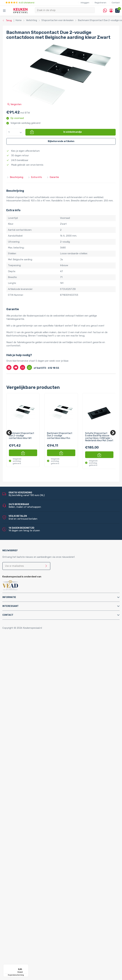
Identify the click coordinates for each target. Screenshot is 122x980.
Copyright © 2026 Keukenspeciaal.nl (22, 628)
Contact (116, 3)
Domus (17, 960)
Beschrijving (15, 177)
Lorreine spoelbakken (24, 861)
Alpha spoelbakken (23, 872)
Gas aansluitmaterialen (25, 756)
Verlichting (12, 875)
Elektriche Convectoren (25, 692)
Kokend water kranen (24, 709)
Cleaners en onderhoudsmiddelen (31, 749)
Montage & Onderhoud (19, 739)
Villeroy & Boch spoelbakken (28, 868)
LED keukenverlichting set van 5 (37, 892)
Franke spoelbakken (23, 865)
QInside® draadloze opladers (28, 926)
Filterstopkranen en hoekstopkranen (33, 736)
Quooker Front (21, 810)
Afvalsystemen (15, 668)
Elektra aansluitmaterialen (27, 753)
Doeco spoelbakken (23, 854)
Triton (22, 715)
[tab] (61, 597)
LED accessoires (28, 919)
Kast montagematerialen (26, 763)
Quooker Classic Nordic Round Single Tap (35, 848)
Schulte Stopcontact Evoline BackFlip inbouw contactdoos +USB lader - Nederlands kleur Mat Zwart (99, 437)
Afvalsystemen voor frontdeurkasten (33, 675)
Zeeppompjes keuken (24, 732)
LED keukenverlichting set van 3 (37, 885)
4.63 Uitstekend (20, 3)
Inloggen (85, 3)
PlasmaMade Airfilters (24, 719)
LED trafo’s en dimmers (32, 916)
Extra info (35, 177)
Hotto (22, 712)
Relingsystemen (22, 658)
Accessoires (13, 644)
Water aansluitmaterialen (26, 777)
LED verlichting (21, 878)
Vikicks (16, 722)
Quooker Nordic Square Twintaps (37, 834)
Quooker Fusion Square (32, 821)
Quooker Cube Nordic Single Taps (37, 797)
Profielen (17, 770)
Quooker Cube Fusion (31, 787)
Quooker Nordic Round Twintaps (37, 831)
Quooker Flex (20, 800)
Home (11, 641)
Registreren (100, 3)
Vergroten (14, 104)
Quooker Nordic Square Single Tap (37, 844)
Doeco (16, 953)
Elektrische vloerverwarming (28, 699)
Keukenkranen (20, 729)
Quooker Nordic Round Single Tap (37, 841)
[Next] (113, 433)
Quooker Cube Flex (29, 790)
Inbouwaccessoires (23, 648)
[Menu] (27, 966)
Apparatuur (12, 688)
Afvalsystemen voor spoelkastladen (32, 682)
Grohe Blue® (20, 702)
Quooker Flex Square (30, 807)
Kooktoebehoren (22, 654)
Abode (16, 936)
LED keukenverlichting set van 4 (37, 888)
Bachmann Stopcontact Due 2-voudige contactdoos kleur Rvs (60, 436)
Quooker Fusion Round (31, 817)
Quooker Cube (20, 783)
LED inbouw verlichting (32, 905)
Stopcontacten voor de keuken (30, 922)
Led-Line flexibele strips (32, 912)
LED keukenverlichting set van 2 (37, 882)
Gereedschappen (22, 760)
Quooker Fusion (21, 814)
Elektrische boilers (23, 695)
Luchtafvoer (20, 766)
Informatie (9, 597)
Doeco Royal (20, 956)
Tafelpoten (19, 665)
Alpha (16, 939)
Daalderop (18, 949)
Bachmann (19, 943)
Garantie (53, 177)
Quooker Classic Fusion (32, 824)
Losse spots (26, 902)
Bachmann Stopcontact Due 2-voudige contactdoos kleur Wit (22, 436)
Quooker (11, 780)
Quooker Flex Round (30, 804)
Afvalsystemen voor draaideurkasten (33, 671)
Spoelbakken (13, 851)
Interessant (10, 606)
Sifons (16, 773)
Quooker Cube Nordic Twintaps (36, 793)
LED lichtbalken (28, 899)
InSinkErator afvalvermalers (28, 685)
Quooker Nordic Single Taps (28, 838)
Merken (10, 933)
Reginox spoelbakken (24, 858)
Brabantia (18, 946)
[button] (15, 132)
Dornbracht (19, 963)
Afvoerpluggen (21, 743)
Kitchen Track (20, 929)
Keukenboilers (20, 705)
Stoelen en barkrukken (25, 661)
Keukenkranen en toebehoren (22, 726)
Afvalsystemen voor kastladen (29, 678)
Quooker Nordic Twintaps (26, 827)
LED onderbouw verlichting (34, 909)
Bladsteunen (20, 746)
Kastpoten (19, 651)
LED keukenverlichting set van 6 (37, 895)
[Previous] (9, 433)
